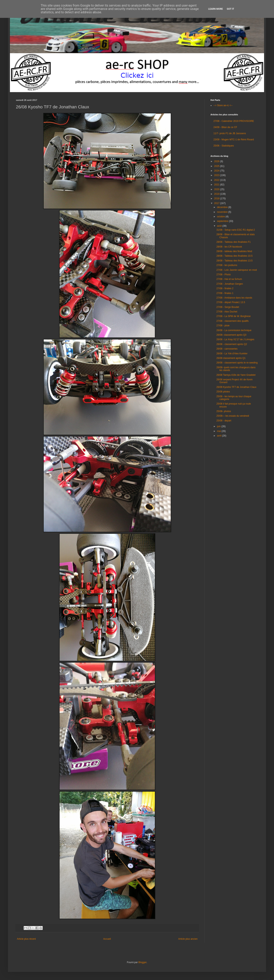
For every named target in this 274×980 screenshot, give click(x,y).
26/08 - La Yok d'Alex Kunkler (232, 354)
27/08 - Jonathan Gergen (230, 284)
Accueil (107, 939)
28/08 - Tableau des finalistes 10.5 (234, 256)
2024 (217, 171)
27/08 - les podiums (227, 265)
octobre (221, 217)
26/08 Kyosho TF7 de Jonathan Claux (236, 387)
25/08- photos (224, 411)
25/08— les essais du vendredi (233, 416)
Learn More (216, 9)
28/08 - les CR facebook (229, 247)
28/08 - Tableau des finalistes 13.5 (234, 261)
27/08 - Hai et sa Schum (229, 279)
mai (219, 431)
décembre (223, 207)
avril (219, 436)
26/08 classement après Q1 (231, 358)
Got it (230, 9)
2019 (217, 194)
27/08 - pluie (223, 326)
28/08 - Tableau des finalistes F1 (234, 242)
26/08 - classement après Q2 (232, 344)
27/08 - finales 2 (225, 288)
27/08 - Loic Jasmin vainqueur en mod (237, 270)
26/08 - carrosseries (227, 349)
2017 (217, 203)
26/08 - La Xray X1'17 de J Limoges (235, 339)
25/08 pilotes (223, 392)
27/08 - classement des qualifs (233, 321)
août (220, 226)
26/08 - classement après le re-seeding (237, 363)
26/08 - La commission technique (234, 330)
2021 (217, 185)
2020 (217, 189)
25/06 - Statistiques (224, 146)
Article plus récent (26, 939)
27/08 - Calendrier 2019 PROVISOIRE (234, 121)
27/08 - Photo (224, 275)
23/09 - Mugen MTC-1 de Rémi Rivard (234, 140)
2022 (217, 180)
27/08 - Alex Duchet (227, 312)
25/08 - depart (224, 421)
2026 (217, 161)
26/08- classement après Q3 (231, 335)
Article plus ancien (188, 939)
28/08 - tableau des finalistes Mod (234, 251)
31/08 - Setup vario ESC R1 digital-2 (236, 230)
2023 (217, 175)
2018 (217, 199)
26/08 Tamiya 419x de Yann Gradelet (236, 375)
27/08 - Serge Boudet (228, 307)
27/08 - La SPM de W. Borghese (233, 316)
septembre (223, 221)
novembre (223, 212)
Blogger (142, 962)
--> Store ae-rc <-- (223, 105)
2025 (217, 166)
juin (219, 426)
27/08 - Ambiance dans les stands (234, 298)
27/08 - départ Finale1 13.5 (231, 302)
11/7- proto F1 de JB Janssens (230, 133)
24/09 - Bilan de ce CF (225, 127)
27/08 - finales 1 (225, 293)
